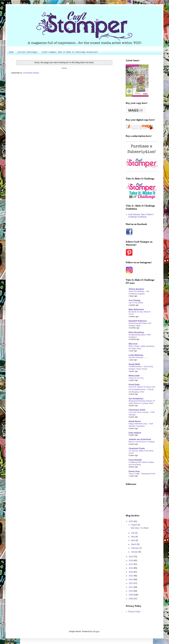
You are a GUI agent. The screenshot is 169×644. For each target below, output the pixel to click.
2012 (131, 583)
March (134, 544)
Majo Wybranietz (136, 309)
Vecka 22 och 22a (136, 378)
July (133, 533)
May (133, 537)
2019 (131, 557)
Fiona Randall (135, 460)
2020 (131, 521)
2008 (131, 599)
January (135, 552)
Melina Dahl (134, 376)
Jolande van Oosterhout (140, 439)
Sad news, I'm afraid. (140, 528)
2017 (131, 564)
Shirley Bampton (136, 289)
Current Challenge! (28, 52)
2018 (131, 560)
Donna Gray (134, 471)
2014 (131, 576)
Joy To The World (136, 303)
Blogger (96, 631)
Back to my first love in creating (141, 442)
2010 (131, 591)
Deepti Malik (134, 364)
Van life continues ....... (138, 357)
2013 (131, 579)
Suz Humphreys (136, 399)
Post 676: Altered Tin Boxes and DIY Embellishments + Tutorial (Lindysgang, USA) (142, 389)
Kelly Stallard (135, 433)
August (134, 525)
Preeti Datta (134, 385)
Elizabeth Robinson (138, 321)
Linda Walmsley (136, 355)
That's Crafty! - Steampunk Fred (142, 474)
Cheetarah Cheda (137, 448)
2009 (131, 595)
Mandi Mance (135, 421)
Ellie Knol (133, 344)
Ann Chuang (134, 300)
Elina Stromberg (136, 332)
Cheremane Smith (137, 410)
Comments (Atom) (31, 73)
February (135, 548)
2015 (131, 572)
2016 (131, 568)
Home (11, 52)
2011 (131, 587)
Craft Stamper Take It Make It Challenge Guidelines (70, 52)
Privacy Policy (134, 612)
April (133, 540)
